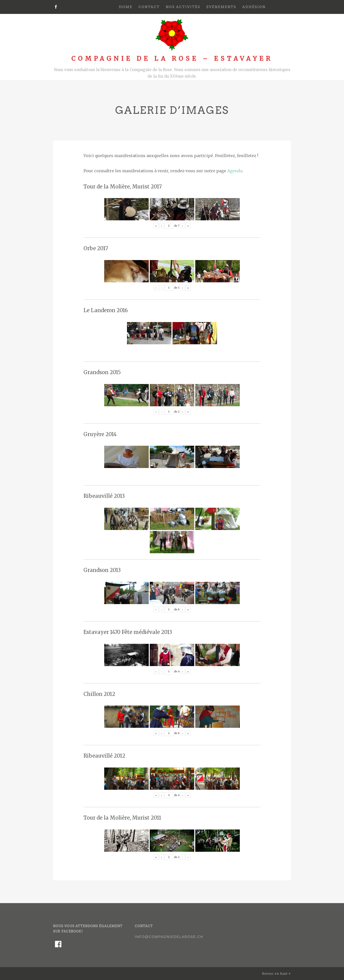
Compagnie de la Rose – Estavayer (172, 59)
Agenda (235, 171)
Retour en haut (276, 974)
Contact (149, 7)
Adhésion (254, 7)
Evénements (221, 7)
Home (126, 7)
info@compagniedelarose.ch (169, 937)
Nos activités (183, 7)
